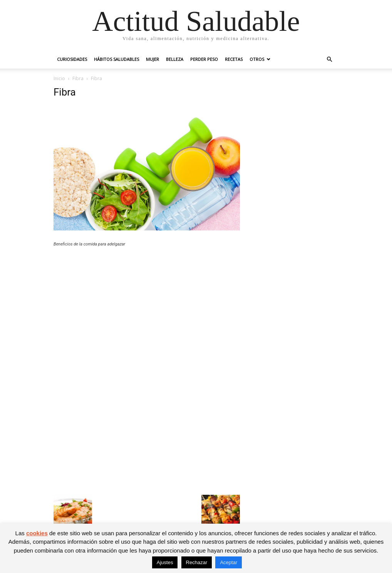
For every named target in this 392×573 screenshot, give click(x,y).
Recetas (234, 59)
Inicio (59, 78)
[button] (329, 60)
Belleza (175, 59)
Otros (257, 59)
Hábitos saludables (116, 59)
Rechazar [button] (197, 562)
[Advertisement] (147, 309)
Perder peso (204, 59)
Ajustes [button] (165, 562)
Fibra (78, 78)
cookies (37, 533)
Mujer (152, 59)
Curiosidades (72, 59)
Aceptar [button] (229, 562)
